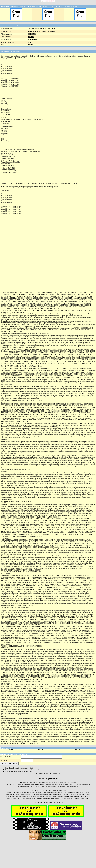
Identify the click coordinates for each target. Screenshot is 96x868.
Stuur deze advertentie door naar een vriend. (19, 768)
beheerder (43, 770)
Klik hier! (29, 772)
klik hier (31, 37)
